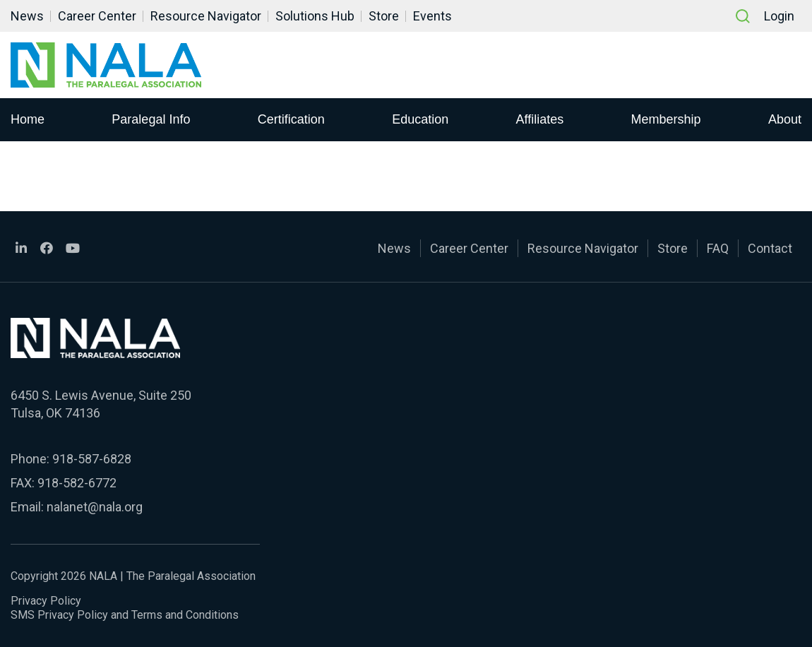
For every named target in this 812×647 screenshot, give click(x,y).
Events (432, 16)
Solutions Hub (315, 16)
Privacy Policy (46, 601)
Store (384, 16)
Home (28, 119)
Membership (666, 119)
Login (779, 16)
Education (420, 119)
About (785, 119)
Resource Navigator (206, 16)
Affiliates (540, 119)
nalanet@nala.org (95, 507)
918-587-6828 (92, 459)
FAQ (718, 248)
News (27, 16)
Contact (770, 248)
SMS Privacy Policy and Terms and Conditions (125, 615)
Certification (291, 119)
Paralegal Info (151, 119)
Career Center (97, 16)
